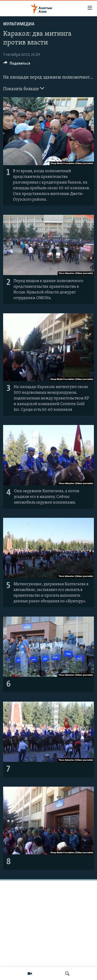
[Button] (17, 65)
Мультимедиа (19, 24)
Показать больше (24, 88)
